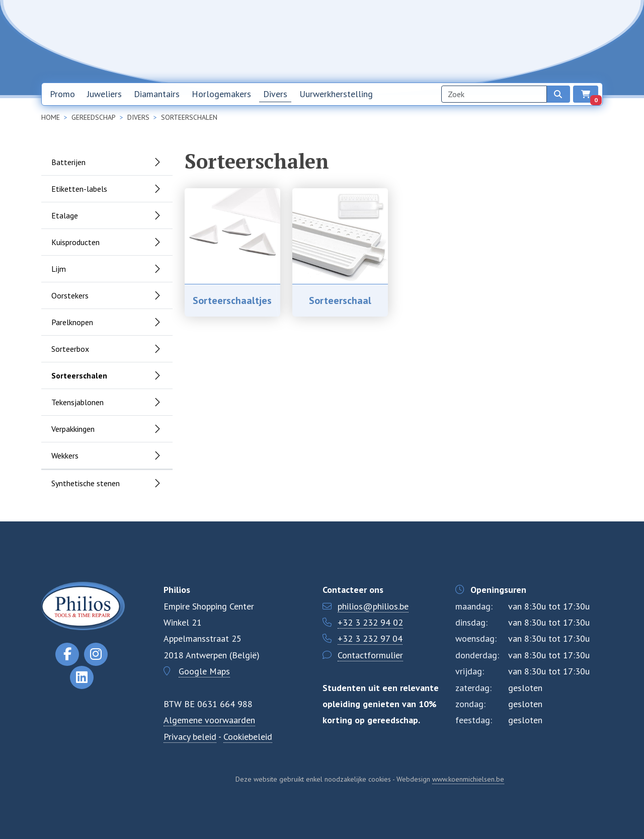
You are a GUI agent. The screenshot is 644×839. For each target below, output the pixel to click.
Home (384, 41)
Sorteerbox (70, 349)
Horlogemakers (221, 94)
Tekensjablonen (77, 402)
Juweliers (104, 94)
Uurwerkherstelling (336, 94)
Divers (275, 94)
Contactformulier (370, 655)
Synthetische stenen (86, 483)
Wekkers (65, 455)
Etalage (65, 215)
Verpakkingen (73, 429)
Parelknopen (72, 322)
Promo (62, 94)
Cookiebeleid (248, 737)
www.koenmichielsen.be (468, 779)
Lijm (59, 269)
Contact (524, 41)
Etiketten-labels (79, 189)
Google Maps (204, 671)
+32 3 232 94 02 (370, 622)
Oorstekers (70, 295)
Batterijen (68, 162)
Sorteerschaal (340, 300)
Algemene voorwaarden (209, 720)
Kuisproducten (75, 242)
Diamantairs (157, 94)
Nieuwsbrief (430, 41)
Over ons (480, 41)
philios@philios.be (373, 606)
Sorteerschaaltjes (232, 300)
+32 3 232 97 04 (370, 638)
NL (558, 41)
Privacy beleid (190, 737)
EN (584, 41)
